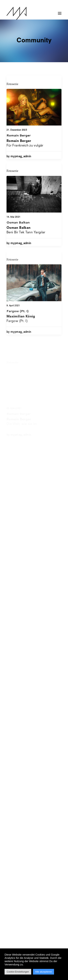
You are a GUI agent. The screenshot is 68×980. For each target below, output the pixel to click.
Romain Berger (19, 135)
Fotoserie (12, 84)
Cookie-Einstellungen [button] (18, 972)
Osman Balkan (18, 237)
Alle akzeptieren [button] (44, 972)
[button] (60, 11)
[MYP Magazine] (17, 13)
